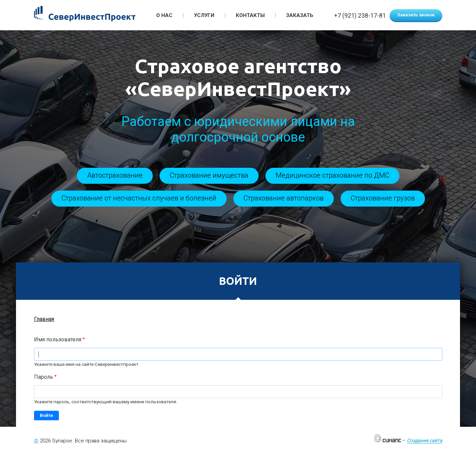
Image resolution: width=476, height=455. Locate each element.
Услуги (204, 15)
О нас (164, 15)
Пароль (44, 377)
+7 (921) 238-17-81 (360, 16)
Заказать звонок (416, 15)
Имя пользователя (58, 339)
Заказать (300, 15)
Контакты (250, 15)
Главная (44, 319)
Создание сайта (425, 440)
